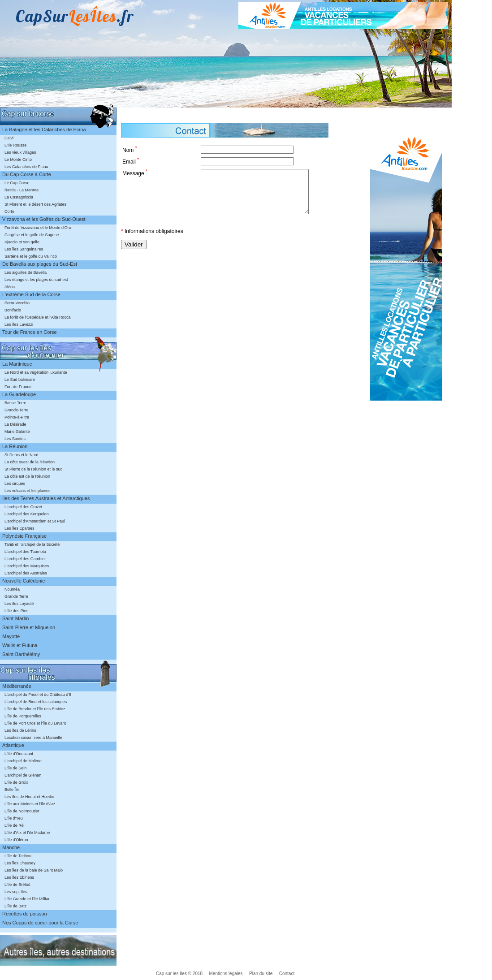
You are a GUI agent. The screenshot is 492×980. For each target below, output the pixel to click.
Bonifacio (13, 310)
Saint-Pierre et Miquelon (29, 627)
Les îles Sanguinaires (24, 249)
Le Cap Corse (17, 183)
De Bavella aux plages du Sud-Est (40, 264)
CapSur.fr (75, 16)
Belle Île (12, 790)
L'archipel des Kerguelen (27, 514)
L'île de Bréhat (17, 885)
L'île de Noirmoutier (22, 811)
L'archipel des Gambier (25, 559)
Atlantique (13, 745)
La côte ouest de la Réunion (30, 462)
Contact (287, 974)
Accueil (336, 87)
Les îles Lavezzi (19, 324)
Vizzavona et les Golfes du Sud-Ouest (44, 219)
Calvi (9, 138)
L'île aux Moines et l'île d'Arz (30, 804)
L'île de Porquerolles (23, 716)
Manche (11, 847)
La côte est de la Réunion (27, 476)
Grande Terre (16, 596)
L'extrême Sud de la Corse (31, 294)
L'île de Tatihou (18, 856)
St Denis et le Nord (22, 455)
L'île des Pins (16, 611)
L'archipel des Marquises (27, 566)
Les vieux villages (20, 152)
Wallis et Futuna (20, 645)
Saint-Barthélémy (21, 654)
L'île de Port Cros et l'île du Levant (35, 723)
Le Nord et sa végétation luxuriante (36, 372)
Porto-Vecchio (17, 303)
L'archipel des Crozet (23, 507)
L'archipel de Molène (23, 761)
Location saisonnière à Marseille (33, 738)
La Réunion (15, 446)
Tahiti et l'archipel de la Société (32, 544)
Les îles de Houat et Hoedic (29, 797)
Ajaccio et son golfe (22, 242)
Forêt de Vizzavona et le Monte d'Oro (38, 228)
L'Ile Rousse (15, 145)
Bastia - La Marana (22, 190)
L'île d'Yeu (14, 818)
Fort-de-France (18, 387)
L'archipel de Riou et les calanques (36, 702)
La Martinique (17, 364)
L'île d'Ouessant (19, 754)
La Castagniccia (19, 197)
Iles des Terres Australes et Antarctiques (46, 498)
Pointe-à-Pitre (17, 417)
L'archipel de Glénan (23, 775)
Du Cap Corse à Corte (27, 174)
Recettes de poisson (25, 914)
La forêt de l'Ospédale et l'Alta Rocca (38, 317)
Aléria (10, 287)
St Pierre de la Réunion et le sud (34, 469)
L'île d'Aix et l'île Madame (27, 833)
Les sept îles (16, 892)
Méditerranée (17, 686)
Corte (9, 212)
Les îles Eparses (19, 528)
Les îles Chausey (20, 863)
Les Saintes (15, 439)
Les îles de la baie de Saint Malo (34, 870)
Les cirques (15, 484)
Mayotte (11, 636)
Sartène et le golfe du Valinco (31, 256)
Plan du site (261, 974)
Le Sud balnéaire (20, 380)
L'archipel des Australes (26, 573)
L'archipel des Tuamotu (25, 552)
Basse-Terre (15, 403)
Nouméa (12, 589)
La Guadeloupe (19, 394)
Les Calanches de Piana (26, 167)
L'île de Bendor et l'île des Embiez (35, 709)
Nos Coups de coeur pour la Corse (40, 923)
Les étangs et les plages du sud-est (36, 280)
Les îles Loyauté (19, 604)
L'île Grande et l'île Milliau (28, 899)
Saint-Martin (15, 618)
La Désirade (15, 424)
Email (131, 161)
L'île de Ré (14, 825)
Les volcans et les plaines (28, 491)
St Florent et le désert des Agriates (35, 204)
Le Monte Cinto (18, 160)
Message (135, 173)
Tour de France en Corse (30, 332)
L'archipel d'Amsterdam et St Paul (35, 521)
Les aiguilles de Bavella (26, 272)
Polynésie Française (24, 536)
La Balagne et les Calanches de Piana (44, 130)
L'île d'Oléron (16, 840)
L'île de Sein (15, 768)
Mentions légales (226, 974)
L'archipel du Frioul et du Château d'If (38, 695)
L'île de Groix (16, 782)
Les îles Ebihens (19, 877)
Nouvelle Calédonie (24, 581)
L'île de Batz (15, 906)
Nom (130, 149)
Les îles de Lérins (20, 730)
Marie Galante (17, 432)
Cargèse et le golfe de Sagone (32, 235)
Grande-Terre (17, 410)
